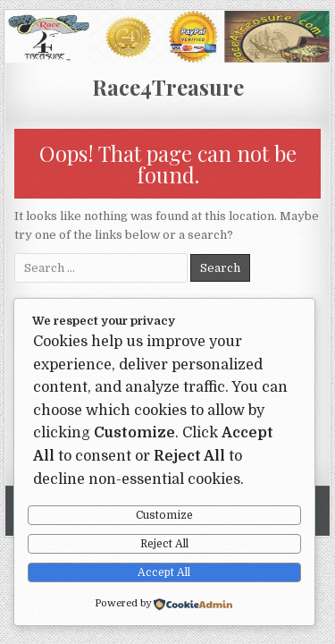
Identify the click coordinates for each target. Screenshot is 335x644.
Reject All (164, 544)
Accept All (164, 572)
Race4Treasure (168, 87)
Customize (164, 515)
